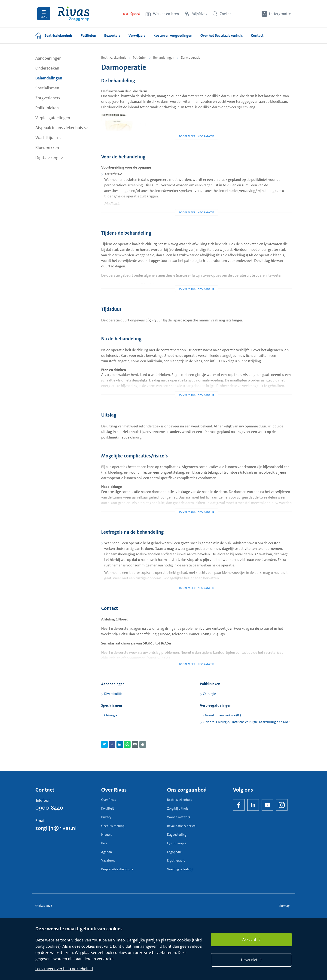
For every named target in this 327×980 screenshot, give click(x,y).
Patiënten (140, 57)
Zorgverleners (48, 98)
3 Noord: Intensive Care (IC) (222, 715)
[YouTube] (267, 805)
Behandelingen (49, 78)
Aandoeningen (48, 58)
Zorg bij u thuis (178, 808)
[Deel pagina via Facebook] (112, 744)
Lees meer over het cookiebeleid (64, 969)
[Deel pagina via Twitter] (104, 744)
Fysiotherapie (177, 843)
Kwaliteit (108, 808)
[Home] (73, 14)
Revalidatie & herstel (182, 826)
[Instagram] (282, 805)
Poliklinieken (47, 108)
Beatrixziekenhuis (114, 57)
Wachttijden (49, 138)
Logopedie (174, 852)
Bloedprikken (47, 148)
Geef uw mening (113, 826)
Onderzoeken (47, 68)
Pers (104, 843)
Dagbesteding (177, 835)
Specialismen (47, 88)
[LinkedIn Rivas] (253, 805)
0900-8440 (49, 808)
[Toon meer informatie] (197, 127)
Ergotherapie (176, 860)
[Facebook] (239, 805)
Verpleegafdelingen (53, 118)
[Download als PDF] (143, 744)
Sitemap (284, 906)
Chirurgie (209, 694)
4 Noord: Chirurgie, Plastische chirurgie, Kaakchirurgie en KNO (246, 722)
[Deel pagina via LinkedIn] (120, 744)
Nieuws (107, 835)
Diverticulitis (113, 694)
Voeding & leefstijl (180, 869)
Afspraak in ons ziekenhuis (62, 128)
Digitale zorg (49, 157)
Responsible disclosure (117, 869)
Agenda (107, 852)
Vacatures (108, 860)
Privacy (106, 817)
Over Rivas (109, 800)
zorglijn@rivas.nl (56, 828)
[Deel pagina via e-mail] (135, 744)
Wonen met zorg (179, 817)
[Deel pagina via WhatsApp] (127, 744)
